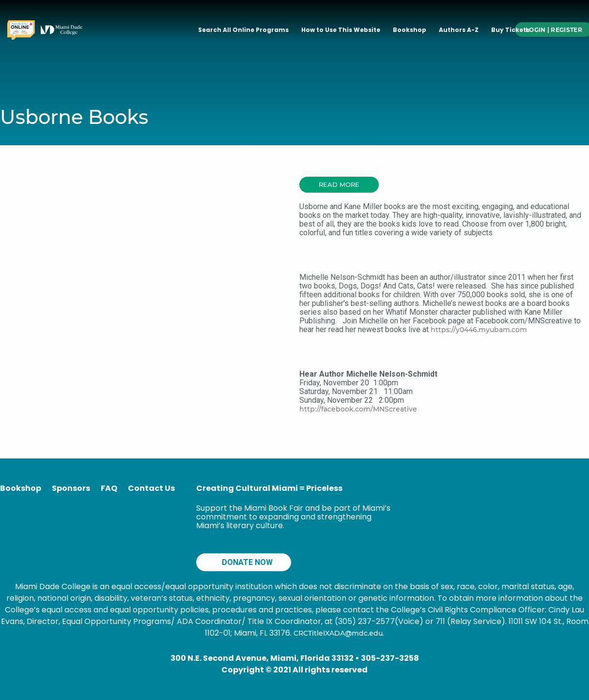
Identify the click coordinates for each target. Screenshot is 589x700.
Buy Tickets (510, 30)
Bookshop (410, 30)
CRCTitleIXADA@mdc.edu (338, 633)
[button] (339, 185)
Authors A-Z (459, 30)
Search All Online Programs (243, 30)
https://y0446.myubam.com (479, 330)
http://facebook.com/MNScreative (358, 409)
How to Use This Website (341, 30)
